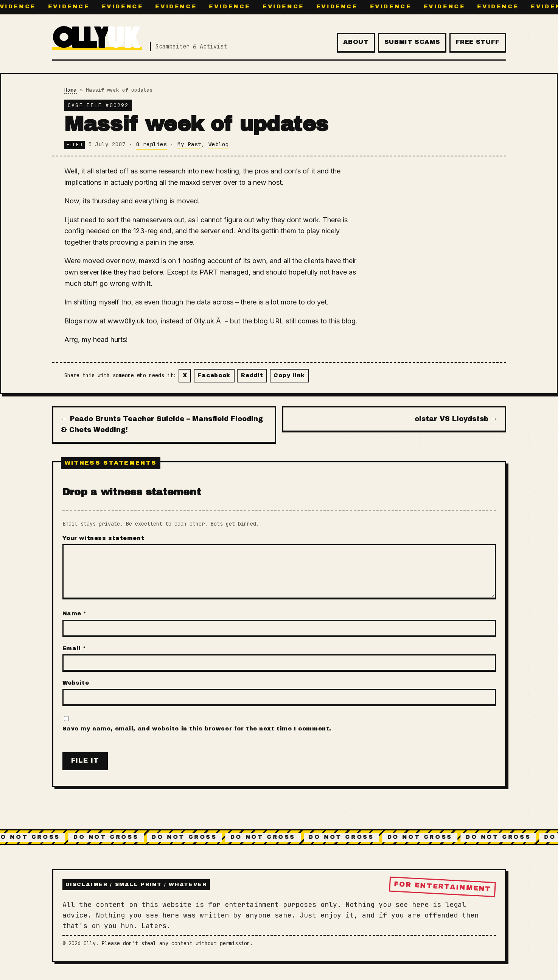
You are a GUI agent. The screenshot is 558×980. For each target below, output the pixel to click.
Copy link (289, 375)
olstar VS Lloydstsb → (456, 419)
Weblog (219, 144)
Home (70, 90)
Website (76, 683)
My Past (189, 144)
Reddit (252, 375)
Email (74, 648)
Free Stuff (478, 42)
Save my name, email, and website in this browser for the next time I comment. (197, 729)
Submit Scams (412, 42)
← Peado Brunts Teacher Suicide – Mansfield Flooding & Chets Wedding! (162, 424)
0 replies (152, 144)
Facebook (214, 375)
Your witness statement (103, 538)
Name (75, 613)
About (356, 42)
